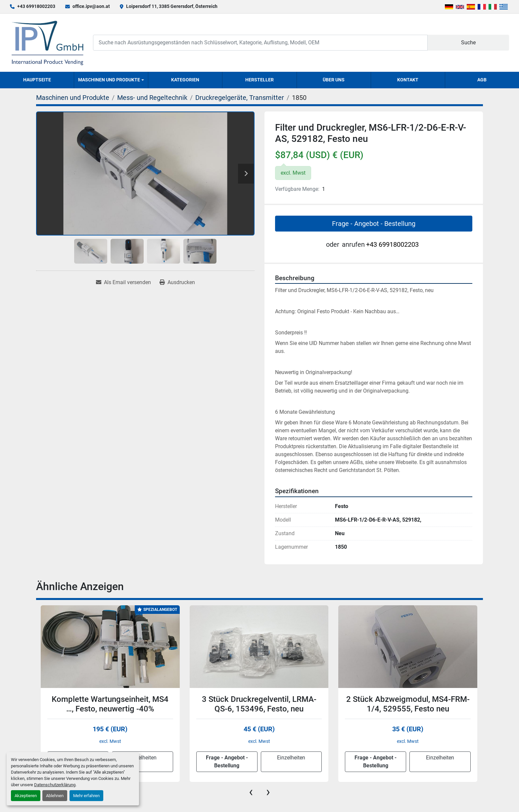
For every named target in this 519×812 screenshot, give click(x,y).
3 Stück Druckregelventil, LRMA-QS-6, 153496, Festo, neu (259, 704)
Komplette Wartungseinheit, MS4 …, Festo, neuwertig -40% (110, 704)
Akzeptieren (26, 796)
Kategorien (185, 80)
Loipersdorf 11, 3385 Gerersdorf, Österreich (172, 6)
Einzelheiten (142, 758)
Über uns (334, 80)
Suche (468, 43)
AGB (482, 80)
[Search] (260, 43)
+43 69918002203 (36, 6)
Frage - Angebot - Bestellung (374, 224)
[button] (111, 80)
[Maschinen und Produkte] (73, 98)
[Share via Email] (123, 282)
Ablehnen (55, 796)
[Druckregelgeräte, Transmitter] (240, 98)
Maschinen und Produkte (109, 80)
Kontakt (408, 80)
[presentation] (251, 792)
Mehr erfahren (86, 796)
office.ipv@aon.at (91, 6)
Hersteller (259, 80)
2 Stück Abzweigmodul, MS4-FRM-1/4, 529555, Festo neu (408, 704)
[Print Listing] (177, 282)
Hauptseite (37, 80)
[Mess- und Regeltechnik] (152, 98)
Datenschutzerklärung (55, 785)
